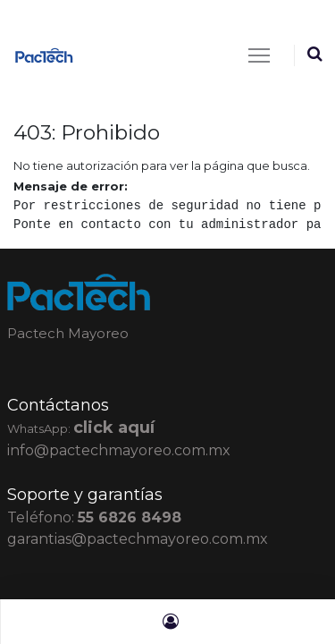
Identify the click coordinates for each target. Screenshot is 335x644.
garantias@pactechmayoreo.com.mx (138, 539)
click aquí (114, 428)
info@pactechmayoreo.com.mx (119, 450)
